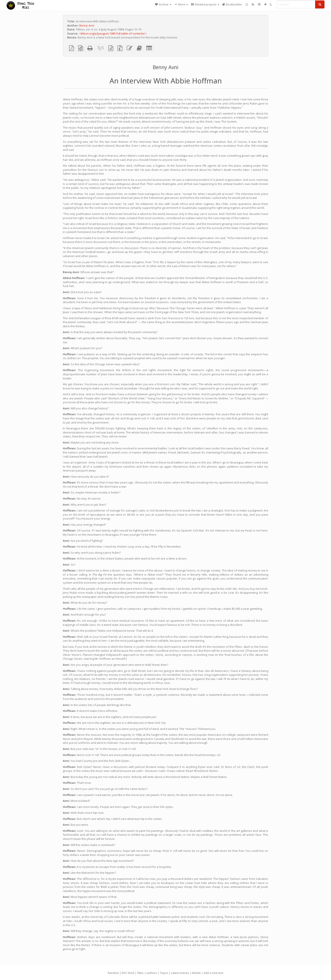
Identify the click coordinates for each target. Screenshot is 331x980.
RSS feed (128, 973)
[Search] (296, 4)
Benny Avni (87, 25)
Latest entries (180, 973)
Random (113, 973)
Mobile (196, 973)
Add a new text (213, 973)
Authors (152, 973)
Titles (140, 973)
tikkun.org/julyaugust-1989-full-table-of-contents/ (113, 33)
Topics (164, 973)
